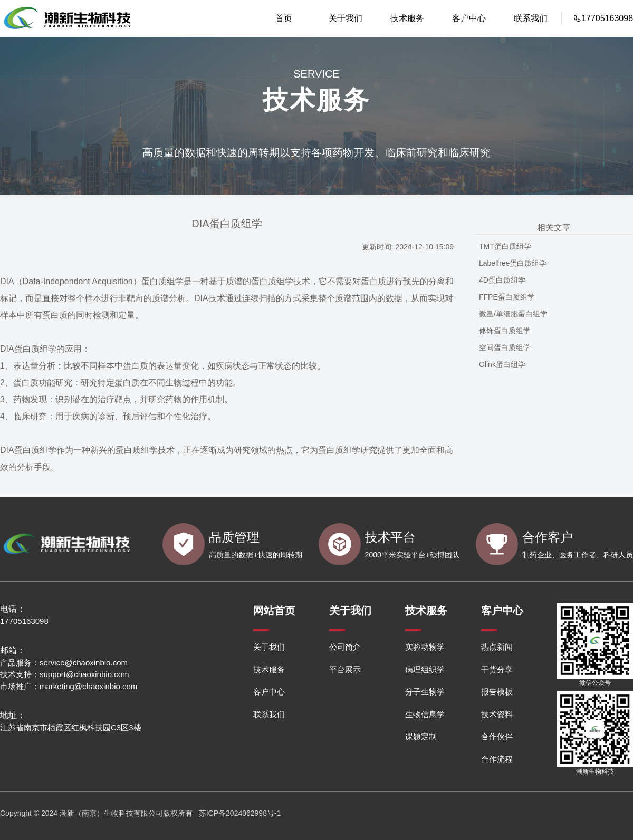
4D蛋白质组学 (502, 280)
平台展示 (345, 669)
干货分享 (497, 669)
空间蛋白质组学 (505, 347)
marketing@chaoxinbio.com (88, 686)
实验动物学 (425, 647)
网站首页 (274, 611)
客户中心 (469, 18)
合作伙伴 (497, 736)
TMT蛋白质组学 (505, 246)
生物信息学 (425, 714)
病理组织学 (425, 669)
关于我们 (346, 18)
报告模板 (497, 692)
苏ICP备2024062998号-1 (240, 813)
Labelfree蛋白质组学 (513, 263)
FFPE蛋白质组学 (507, 297)
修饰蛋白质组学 (505, 331)
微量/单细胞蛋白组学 (513, 314)
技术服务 (407, 18)
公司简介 (345, 647)
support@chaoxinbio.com (84, 674)
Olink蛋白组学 (502, 364)
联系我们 (531, 18)
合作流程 (497, 759)
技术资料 (497, 714)
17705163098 (24, 621)
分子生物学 (425, 692)
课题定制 (421, 736)
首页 (284, 18)
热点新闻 (497, 647)
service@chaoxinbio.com (84, 663)
